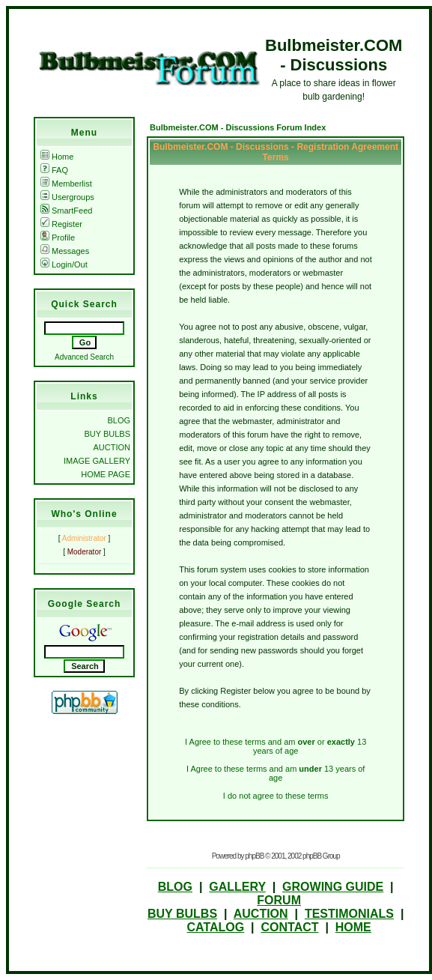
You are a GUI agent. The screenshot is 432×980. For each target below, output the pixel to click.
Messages (65, 251)
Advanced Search (84, 357)
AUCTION (112, 447)
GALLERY (237, 887)
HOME (353, 927)
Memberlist (66, 184)
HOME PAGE (106, 474)
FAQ (54, 170)
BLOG (119, 420)
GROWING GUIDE (333, 887)
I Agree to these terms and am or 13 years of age (276, 746)
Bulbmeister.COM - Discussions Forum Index (238, 127)
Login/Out (64, 264)
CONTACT (289, 927)
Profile (58, 238)
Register (61, 224)
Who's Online (84, 514)
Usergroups (67, 197)
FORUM (279, 900)
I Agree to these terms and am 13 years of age (276, 773)
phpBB (254, 856)
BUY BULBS (107, 434)
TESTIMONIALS (349, 914)
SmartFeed (66, 211)
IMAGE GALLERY (97, 461)
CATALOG (215, 927)
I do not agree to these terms (276, 796)
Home (57, 157)
